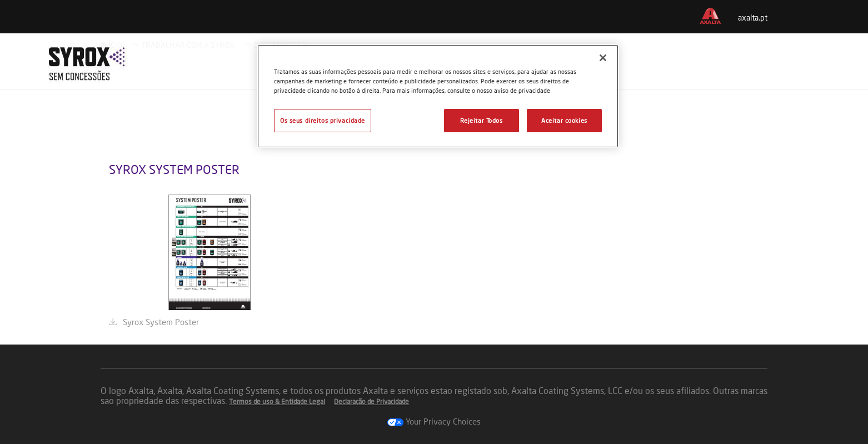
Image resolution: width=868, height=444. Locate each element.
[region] (438, 96)
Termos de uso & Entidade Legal (277, 401)
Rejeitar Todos (482, 120)
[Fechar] (603, 58)
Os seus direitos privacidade (323, 120)
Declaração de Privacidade (371, 401)
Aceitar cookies (564, 120)
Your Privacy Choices (434, 421)
